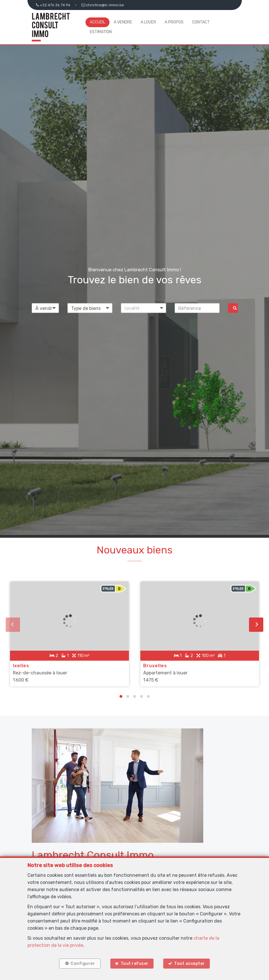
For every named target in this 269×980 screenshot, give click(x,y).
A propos (174, 22)
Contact (201, 22)
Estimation (101, 32)
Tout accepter (190, 964)
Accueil (97, 22)
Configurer (83, 964)
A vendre (123, 22)
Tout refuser (135, 964)
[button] (144, 308)
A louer (148, 22)
